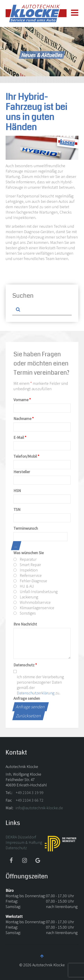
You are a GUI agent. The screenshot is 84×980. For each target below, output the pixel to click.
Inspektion (26, 570)
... (16, 546)
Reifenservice (28, 575)
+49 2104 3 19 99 (30, 793)
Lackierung (26, 597)
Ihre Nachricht (25, 624)
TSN (17, 509)
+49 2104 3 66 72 (30, 800)
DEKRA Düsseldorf (21, 837)
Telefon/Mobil (26, 456)
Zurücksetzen (29, 716)
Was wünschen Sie (29, 553)
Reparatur (25, 559)
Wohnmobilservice (32, 602)
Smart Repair (27, 565)
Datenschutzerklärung (36, 693)
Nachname (24, 419)
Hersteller (22, 472)
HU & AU (24, 586)
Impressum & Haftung (24, 842)
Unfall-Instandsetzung (36, 592)
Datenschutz (25, 665)
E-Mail (20, 437)
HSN (17, 491)
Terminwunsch (26, 528)
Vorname (22, 400)
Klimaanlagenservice (34, 608)
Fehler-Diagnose (30, 581)
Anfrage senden (27, 698)
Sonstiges (25, 613)
